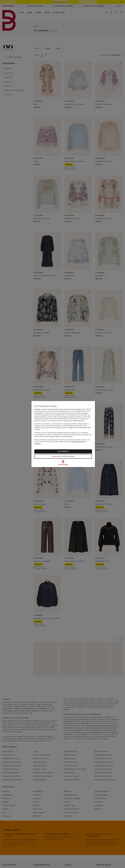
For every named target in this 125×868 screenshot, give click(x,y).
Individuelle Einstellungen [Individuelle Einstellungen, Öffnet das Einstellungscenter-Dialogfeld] (63, 456)
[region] (63, 434)
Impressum (37, 443)
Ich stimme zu (63, 451)
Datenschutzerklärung (78, 442)
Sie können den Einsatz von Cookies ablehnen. (58, 437)
